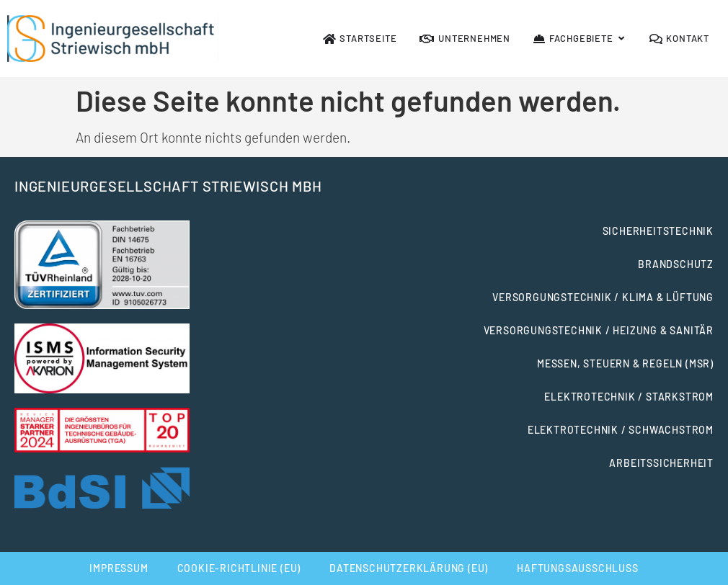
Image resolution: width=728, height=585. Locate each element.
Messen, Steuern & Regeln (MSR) (625, 363)
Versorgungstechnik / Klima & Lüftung (603, 297)
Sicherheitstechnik (658, 231)
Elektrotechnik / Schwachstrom (621, 430)
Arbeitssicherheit (661, 463)
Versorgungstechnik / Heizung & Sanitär (599, 330)
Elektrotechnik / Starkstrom (629, 397)
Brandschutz (676, 264)
